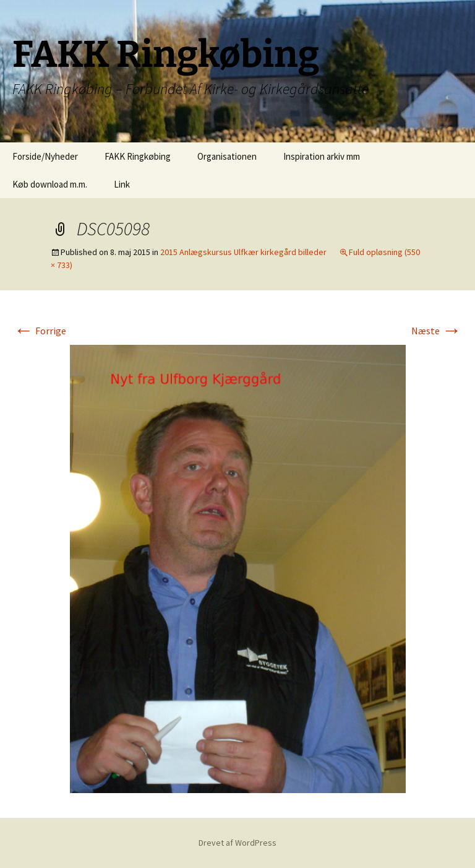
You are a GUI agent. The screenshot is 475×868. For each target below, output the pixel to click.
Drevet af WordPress (237, 843)
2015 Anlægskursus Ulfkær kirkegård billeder (243, 252)
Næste (436, 331)
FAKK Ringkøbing (138, 156)
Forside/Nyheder (45, 156)
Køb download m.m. (50, 184)
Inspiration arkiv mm (322, 156)
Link (122, 184)
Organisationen (227, 156)
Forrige (40, 331)
